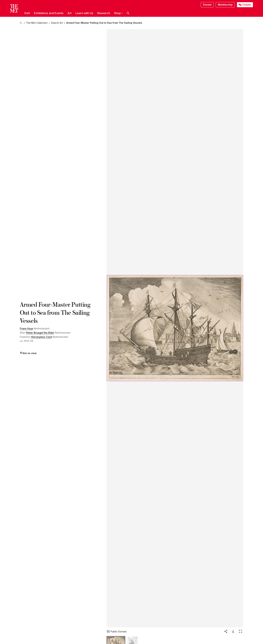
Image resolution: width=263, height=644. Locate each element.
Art (69, 13)
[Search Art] (57, 23)
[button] (128, 13)
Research (104, 13)
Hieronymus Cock (41, 337)
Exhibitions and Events (49, 13)
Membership (225, 5)
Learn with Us (84, 13)
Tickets (246, 5)
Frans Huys (27, 328)
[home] (21, 23)
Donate (207, 5)
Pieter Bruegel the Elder (40, 333)
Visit (27, 13)
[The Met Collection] (37, 23)
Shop (118, 13)
